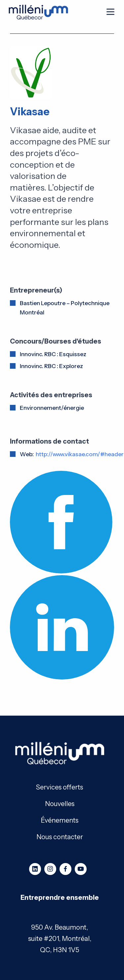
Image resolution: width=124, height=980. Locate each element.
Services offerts (60, 787)
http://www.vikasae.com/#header (80, 454)
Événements (60, 820)
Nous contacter (60, 836)
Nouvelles (60, 803)
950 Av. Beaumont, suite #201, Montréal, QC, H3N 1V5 (60, 939)
